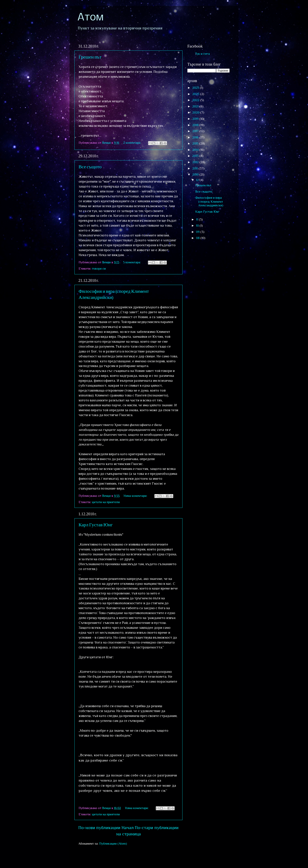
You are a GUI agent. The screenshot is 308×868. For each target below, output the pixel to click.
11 (197, 219)
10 (198, 226)
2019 (196, 119)
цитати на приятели (106, 502)
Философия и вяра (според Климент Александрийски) (209, 201)
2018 (196, 125)
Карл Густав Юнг (96, 524)
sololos (177, 860)
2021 (196, 106)
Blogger (214, 860)
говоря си (99, 269)
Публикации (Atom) (113, 844)
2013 (196, 156)
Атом (90, 18)
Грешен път (90, 57)
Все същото (90, 166)
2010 (196, 174)
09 (198, 232)
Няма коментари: (136, 496)
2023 (196, 94)
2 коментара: (132, 143)
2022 (196, 100)
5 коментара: (132, 262)
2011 (195, 168)
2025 (196, 88)
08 (198, 238)
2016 (196, 137)
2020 (196, 112)
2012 (196, 162)
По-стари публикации (157, 828)
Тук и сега (203, 54)
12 (198, 180)
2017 (196, 131)
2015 (196, 143)
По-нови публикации (99, 828)
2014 (196, 150)
